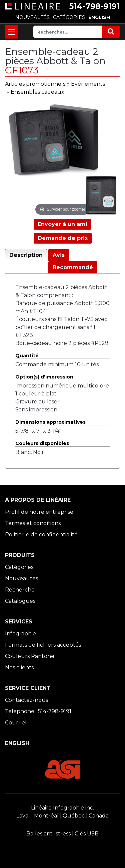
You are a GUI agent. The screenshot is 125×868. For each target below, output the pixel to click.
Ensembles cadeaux (37, 92)
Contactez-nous (26, 700)
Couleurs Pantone (30, 656)
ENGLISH (99, 17)
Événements (88, 84)
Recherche (20, 590)
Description (26, 255)
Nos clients (19, 667)
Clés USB (87, 834)
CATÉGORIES (69, 17)
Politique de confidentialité (41, 535)
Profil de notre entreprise (39, 512)
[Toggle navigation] (12, 32)
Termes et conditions (33, 523)
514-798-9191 (95, 6)
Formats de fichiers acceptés (43, 645)
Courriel (16, 723)
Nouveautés (21, 578)
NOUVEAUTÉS (32, 17)
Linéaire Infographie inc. (62, 808)
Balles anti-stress (48, 834)
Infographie (20, 634)
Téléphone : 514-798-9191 (38, 711)
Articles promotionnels (35, 84)
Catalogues (20, 601)
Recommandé (73, 267)
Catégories (19, 567)
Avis (59, 255)
